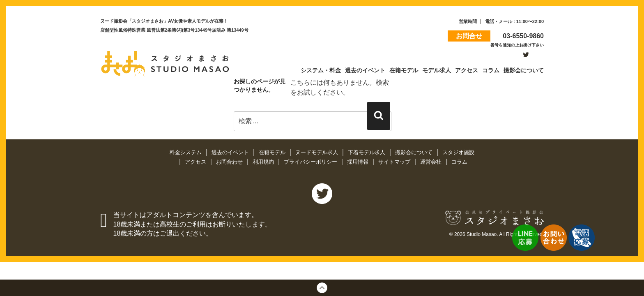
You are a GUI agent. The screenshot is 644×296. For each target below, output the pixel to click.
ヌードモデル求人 (317, 152)
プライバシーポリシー (311, 162)
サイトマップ (395, 162)
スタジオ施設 (458, 152)
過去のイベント (231, 152)
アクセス (196, 162)
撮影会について (415, 152)
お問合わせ (230, 162)
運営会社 (432, 162)
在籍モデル (273, 152)
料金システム (186, 152)
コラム (459, 162)
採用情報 (359, 162)
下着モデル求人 (367, 152)
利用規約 (264, 162)
